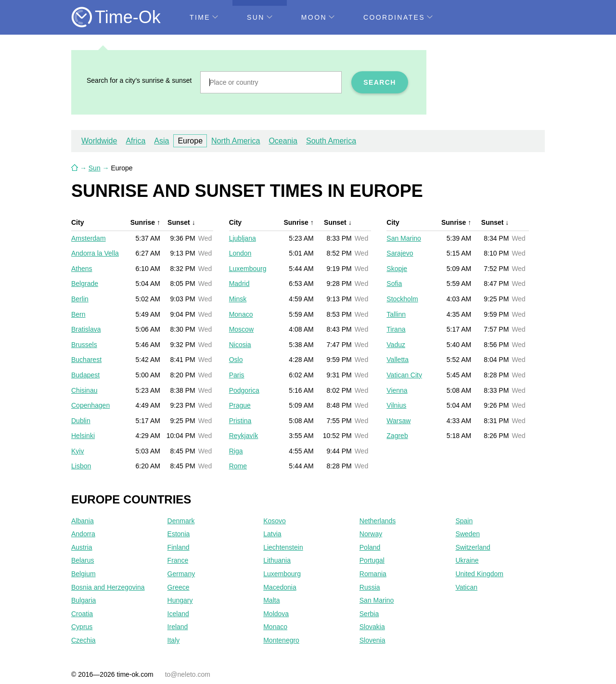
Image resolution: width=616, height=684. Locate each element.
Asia (161, 141)
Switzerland (473, 547)
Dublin (81, 421)
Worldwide (99, 141)
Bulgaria (83, 600)
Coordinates (398, 17)
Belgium (83, 574)
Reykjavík (244, 436)
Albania (83, 521)
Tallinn (396, 314)
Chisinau (84, 390)
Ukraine (467, 560)
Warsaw (398, 421)
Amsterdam (89, 238)
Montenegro (281, 640)
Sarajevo (400, 253)
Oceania (283, 141)
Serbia (369, 614)
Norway (371, 534)
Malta (271, 600)
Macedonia (280, 587)
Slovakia (372, 627)
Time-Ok (128, 17)
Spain (464, 521)
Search (380, 82)
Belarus (83, 560)
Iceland (178, 614)
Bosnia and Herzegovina (108, 587)
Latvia (272, 534)
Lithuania (277, 560)
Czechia (83, 640)
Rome (238, 466)
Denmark (181, 521)
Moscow (241, 329)
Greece (179, 587)
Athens (82, 269)
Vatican (466, 587)
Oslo (236, 360)
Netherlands (378, 521)
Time (204, 17)
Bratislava (86, 329)
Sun (260, 17)
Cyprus (82, 627)
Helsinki (83, 436)
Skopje (397, 269)
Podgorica (244, 390)
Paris (237, 375)
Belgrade (85, 284)
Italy (174, 640)
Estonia (179, 534)
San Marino (404, 238)
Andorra (83, 534)
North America (236, 141)
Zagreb (397, 436)
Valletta (398, 360)
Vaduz (396, 345)
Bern (78, 314)
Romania (373, 574)
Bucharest (86, 360)
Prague (240, 405)
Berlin (80, 299)
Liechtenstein (283, 547)
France (178, 560)
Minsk (238, 299)
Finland (179, 547)
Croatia (82, 614)
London (240, 253)
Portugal (372, 560)
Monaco (241, 314)
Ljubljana (243, 238)
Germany (181, 574)
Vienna (397, 390)
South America (331, 141)
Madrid (239, 284)
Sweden (468, 534)
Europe (190, 141)
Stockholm (402, 299)
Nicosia (240, 345)
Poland (370, 547)
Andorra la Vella (95, 253)
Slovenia (372, 640)
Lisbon (81, 466)
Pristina (240, 421)
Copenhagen (90, 405)
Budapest (85, 375)
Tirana (396, 329)
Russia (370, 587)
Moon (318, 17)
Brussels (84, 345)
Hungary (180, 600)
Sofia (394, 284)
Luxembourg (248, 269)
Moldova (276, 614)
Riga (236, 451)
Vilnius (396, 405)
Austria (82, 547)
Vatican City (404, 375)
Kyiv (77, 451)
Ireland (178, 627)
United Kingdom (479, 574)
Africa (135, 141)
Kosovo (275, 521)
